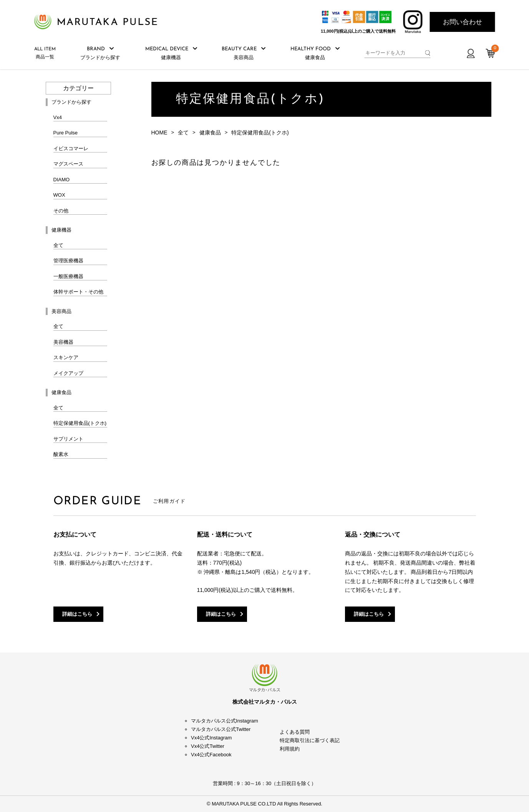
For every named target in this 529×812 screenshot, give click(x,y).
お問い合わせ (463, 22)
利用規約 (290, 749)
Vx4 (58, 117)
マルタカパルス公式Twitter (221, 729)
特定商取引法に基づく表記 (310, 740)
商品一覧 (45, 53)
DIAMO (62, 180)
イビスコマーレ (71, 148)
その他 (61, 211)
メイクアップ (68, 373)
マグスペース (68, 164)
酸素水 (61, 454)
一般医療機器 (68, 276)
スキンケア (66, 357)
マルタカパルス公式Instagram (225, 721)
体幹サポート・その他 (78, 292)
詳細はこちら (77, 614)
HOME (159, 133)
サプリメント (68, 439)
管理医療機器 (68, 261)
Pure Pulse (66, 133)
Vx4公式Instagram (211, 738)
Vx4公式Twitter (208, 746)
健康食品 (210, 133)
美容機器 (63, 342)
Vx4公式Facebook (211, 755)
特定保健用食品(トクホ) (80, 423)
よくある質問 (295, 732)
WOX (59, 195)
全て (58, 245)
